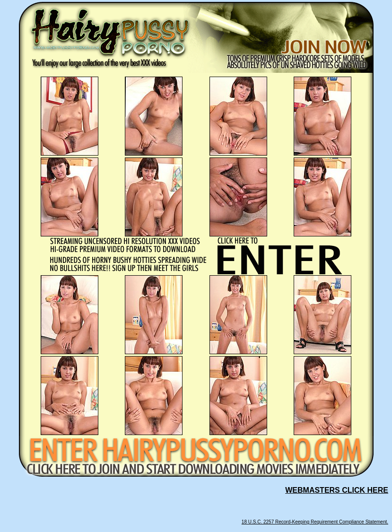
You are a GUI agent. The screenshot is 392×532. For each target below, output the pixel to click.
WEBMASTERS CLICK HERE (337, 490)
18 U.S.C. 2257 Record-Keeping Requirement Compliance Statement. (315, 522)
